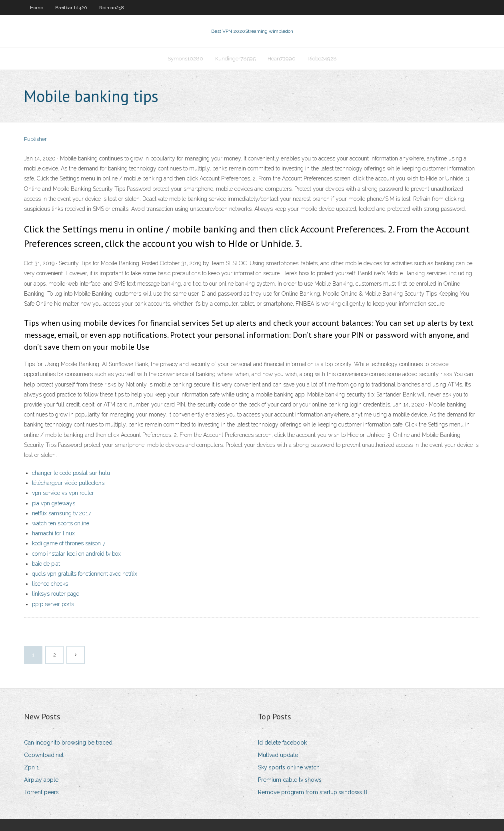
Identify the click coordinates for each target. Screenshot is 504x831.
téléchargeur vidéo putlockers (68, 483)
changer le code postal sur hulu (71, 473)
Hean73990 (282, 59)
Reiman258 (112, 8)
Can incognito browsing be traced (68, 743)
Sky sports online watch (289, 767)
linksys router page (56, 594)
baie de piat (46, 564)
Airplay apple (41, 780)
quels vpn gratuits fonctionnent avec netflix (85, 574)
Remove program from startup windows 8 (313, 792)
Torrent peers (41, 792)
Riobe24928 (322, 59)
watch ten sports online (61, 523)
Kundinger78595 (235, 59)
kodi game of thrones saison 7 (69, 543)
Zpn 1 (31, 767)
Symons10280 (185, 59)
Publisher (35, 139)
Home (37, 8)
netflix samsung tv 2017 (61, 513)
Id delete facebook (282, 743)
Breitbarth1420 (71, 8)
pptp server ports (53, 604)
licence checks (50, 584)
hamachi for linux (53, 533)
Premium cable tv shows (290, 780)
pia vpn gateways (54, 503)
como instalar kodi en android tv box (76, 554)
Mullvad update (278, 755)
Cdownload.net (44, 755)
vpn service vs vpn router (63, 493)
